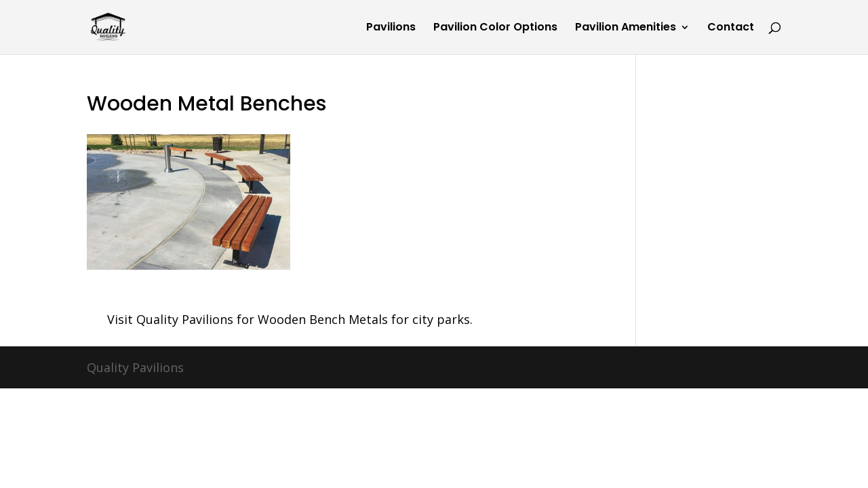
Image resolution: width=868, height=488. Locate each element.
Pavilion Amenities (626, 28)
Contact (731, 28)
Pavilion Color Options (495, 28)
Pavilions (391, 28)
